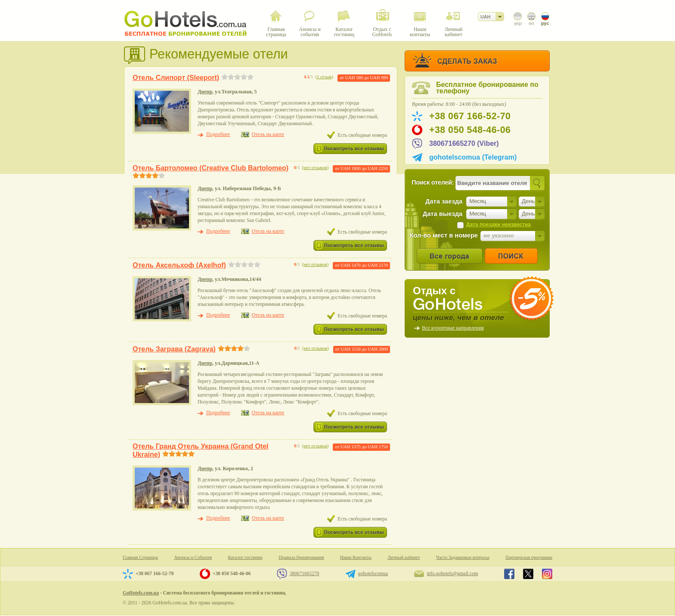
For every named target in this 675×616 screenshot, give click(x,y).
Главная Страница (140, 557)
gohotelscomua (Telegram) (473, 157)
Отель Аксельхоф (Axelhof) (179, 265)
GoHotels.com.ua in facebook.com (509, 574)
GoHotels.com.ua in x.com (528, 574)
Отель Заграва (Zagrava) (174, 349)
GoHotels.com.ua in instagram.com (547, 574)
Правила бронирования (301, 557)
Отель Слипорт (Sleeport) (176, 78)
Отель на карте (268, 134)
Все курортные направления (453, 328)
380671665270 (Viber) (464, 143)
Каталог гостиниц (245, 557)
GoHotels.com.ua (141, 593)
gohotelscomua (373, 573)
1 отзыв (324, 77)
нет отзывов (315, 168)
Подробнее (218, 134)
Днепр (205, 92)
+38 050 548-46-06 (470, 130)
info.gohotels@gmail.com (452, 573)
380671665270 (305, 573)
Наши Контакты (356, 557)
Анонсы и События (193, 557)
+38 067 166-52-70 (470, 116)
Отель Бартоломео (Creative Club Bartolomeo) (211, 168)
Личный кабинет (404, 557)
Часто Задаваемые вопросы (463, 557)
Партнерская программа (529, 557)
